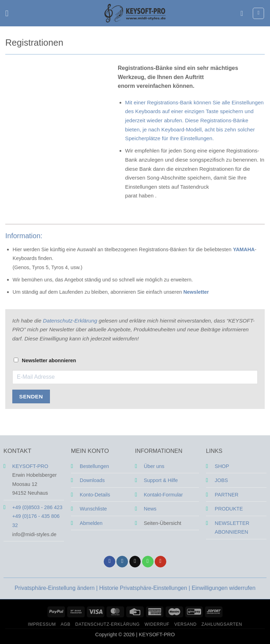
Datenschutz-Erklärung (70, 321)
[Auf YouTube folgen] (160, 562)
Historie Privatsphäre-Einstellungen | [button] (145, 588)
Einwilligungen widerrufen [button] (223, 588)
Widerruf (157, 624)
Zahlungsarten (222, 624)
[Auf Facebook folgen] (110, 562)
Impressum (42, 624)
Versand (185, 624)
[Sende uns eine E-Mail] (135, 562)
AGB (66, 624)
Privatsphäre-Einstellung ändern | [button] (57, 588)
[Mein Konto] (244, 13)
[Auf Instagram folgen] (122, 562)
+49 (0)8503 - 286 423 (37, 507)
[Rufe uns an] (148, 562)
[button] (9, 13)
